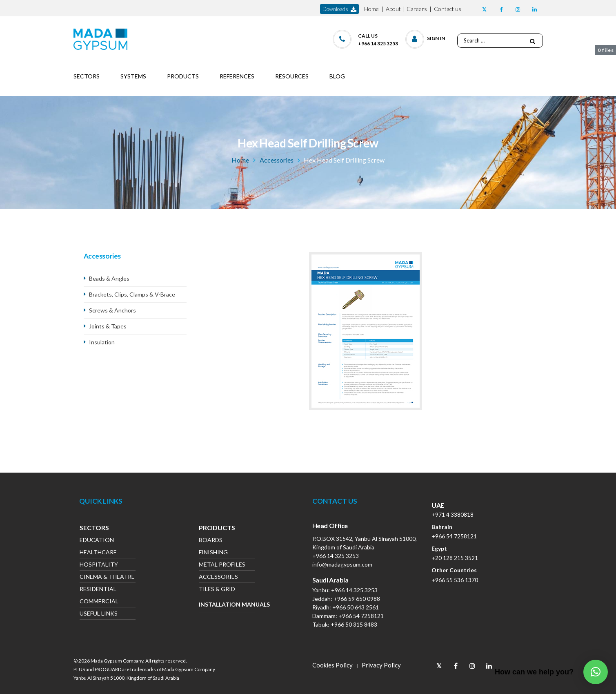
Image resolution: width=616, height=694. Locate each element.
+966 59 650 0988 (357, 599)
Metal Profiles (222, 565)
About (393, 9)
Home (371, 9)
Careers (417, 9)
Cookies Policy (332, 665)
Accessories (277, 160)
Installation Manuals (227, 604)
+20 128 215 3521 (455, 558)
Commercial (99, 602)
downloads (339, 9)
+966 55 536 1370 (455, 580)
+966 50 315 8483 (354, 624)
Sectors (94, 529)
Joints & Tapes (108, 326)
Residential (98, 590)
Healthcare (98, 553)
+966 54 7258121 (361, 616)
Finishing (213, 553)
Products (217, 529)
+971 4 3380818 (453, 514)
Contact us (448, 9)
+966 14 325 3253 (336, 556)
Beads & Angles (109, 278)
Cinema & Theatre (107, 577)
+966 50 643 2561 (356, 607)
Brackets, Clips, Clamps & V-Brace (132, 294)
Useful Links (99, 614)
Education (97, 541)
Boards (211, 541)
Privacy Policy (381, 665)
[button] (426, 37)
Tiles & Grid (217, 590)
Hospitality (99, 565)
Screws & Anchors (112, 310)
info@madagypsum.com (342, 564)
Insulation (102, 342)
